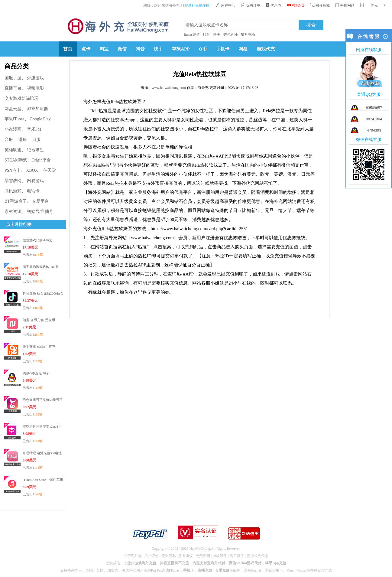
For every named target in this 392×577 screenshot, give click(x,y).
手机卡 (223, 49)
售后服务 (237, 556)
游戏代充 (266, 49)
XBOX (32, 170)
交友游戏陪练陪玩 (21, 98)
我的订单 (251, 5)
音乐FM (34, 129)
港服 (23, 140)
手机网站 (345, 5)
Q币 (203, 49)
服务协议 (186, 556)
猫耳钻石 (248, 34)
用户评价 (151, 556)
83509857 (374, 108)
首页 (68, 49)
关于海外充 (133, 556)
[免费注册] (202, 5)
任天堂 (50, 170)
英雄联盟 (13, 150)
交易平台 (40, 201)
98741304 (374, 119)
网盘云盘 (13, 109)
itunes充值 (192, 34)
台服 (9, 140)
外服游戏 (35, 78)
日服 (36, 140)
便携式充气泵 (258, 556)
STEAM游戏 (16, 160)
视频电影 (35, 88)
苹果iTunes (15, 119)
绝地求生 (35, 150)
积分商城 (320, 5)
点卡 (86, 49)
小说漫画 (13, 129)
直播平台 (13, 88)
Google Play (40, 119)
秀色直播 (231, 34)
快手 (217, 34)
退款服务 (220, 556)
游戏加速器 (37, 109)
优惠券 (274, 5)
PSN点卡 (13, 170)
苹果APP (181, 49)
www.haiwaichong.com (169, 88)
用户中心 (226, 5)
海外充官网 (118, 26)
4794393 (374, 130)
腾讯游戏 (13, 191)
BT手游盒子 (16, 201)
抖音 (206, 34)
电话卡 (33, 191)
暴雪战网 (13, 181)
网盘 (243, 49)
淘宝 (104, 49)
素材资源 (13, 212)
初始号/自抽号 (40, 212)
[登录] (188, 5)
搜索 (311, 25)
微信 (122, 49)
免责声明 (203, 556)
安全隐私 (169, 556)
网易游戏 (35, 181)
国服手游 (13, 78)
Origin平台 (41, 160)
